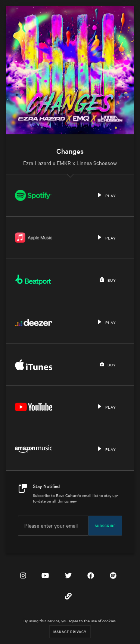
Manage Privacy (70, 631)
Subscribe (105, 525)
